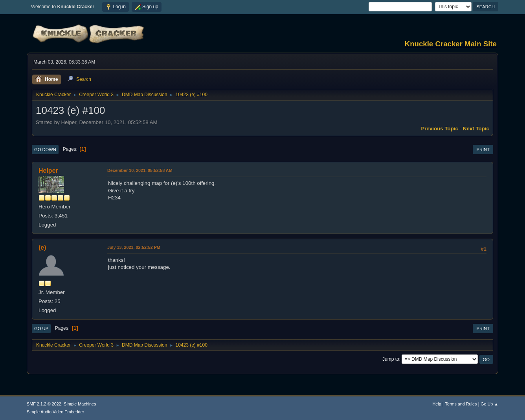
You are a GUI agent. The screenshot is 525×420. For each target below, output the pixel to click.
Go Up (41, 329)
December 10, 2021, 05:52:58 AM (140, 170)
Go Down (45, 150)
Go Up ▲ (489, 404)
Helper (48, 171)
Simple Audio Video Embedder (55, 412)
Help (437, 404)
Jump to (391, 359)
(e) (42, 247)
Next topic (476, 129)
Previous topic (440, 129)
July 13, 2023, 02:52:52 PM (134, 247)
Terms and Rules (461, 404)
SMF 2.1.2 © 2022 (44, 404)
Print (483, 150)
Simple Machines (80, 404)
